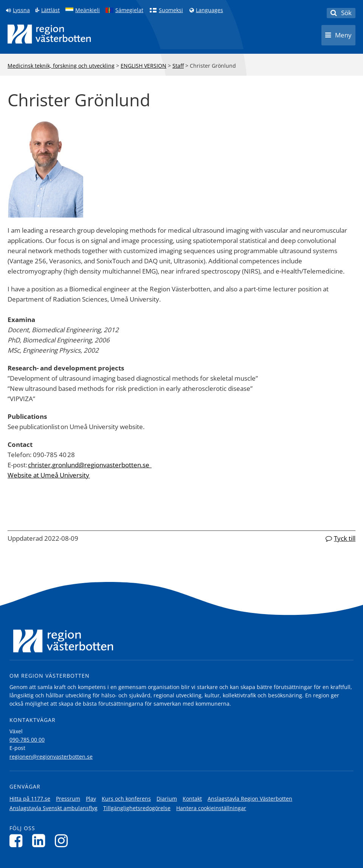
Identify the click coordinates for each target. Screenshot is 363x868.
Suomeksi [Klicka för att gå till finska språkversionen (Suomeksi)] (171, 10)
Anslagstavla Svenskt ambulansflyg (54, 808)
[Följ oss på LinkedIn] (41, 841)
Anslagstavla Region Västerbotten (250, 799)
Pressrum (68, 799)
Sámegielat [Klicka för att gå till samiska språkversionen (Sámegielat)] (129, 10)
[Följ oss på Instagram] (63, 841)
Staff (178, 66)
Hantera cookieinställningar (211, 808)
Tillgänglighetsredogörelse (137, 808)
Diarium (167, 799)
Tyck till (345, 538)
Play (91, 799)
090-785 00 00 (27, 740)
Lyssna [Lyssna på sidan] (21, 10)
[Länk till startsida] (49, 34)
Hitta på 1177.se (30, 799)
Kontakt (192, 799)
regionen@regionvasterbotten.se (51, 757)
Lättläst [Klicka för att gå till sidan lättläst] (50, 10)
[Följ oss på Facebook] (18, 841)
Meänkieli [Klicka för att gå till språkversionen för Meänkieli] (88, 10)
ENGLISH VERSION (143, 66)
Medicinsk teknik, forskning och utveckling (61, 66)
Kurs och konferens (126, 799)
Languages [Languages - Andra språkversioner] (209, 10)
